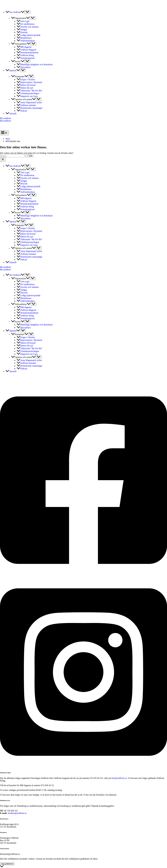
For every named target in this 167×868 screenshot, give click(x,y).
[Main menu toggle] (4, 133)
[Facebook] (83, 575)
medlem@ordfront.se (17, 813)
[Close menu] (3, 160)
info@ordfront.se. (120, 778)
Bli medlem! (6, 121)
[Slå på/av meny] (27, 12)
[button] (23, 12)
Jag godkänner (7, 864)
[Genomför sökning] (26, 156)
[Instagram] (83, 767)
